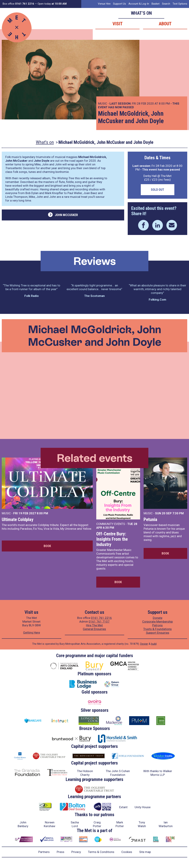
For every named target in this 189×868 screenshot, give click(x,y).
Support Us (119, 4)
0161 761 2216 (101, 618)
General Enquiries (94, 629)
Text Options (180, 4)
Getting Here (32, 633)
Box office (18, 4)
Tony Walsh (142, 824)
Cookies (127, 852)
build (154, 644)
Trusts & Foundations (157, 629)
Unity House (143, 807)
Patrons (157, 625)
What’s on (141, 13)
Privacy (76, 852)
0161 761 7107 (99, 622)
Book (47, 546)
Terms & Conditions (101, 852)
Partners (44, 852)
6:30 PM (108, 528)
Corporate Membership (157, 622)
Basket (156, 4)
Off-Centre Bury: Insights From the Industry (112, 539)
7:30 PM (178, 513)
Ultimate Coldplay (18, 519)
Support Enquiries (158, 633)
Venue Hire (104, 4)
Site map (145, 852)
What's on (45, 142)
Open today (52, 4)
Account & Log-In (139, 4)
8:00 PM (42, 513)
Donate (158, 618)
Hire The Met (94, 625)
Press (60, 852)
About (165, 24)
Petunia (150, 519)
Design (144, 644)
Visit (118, 24)
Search (166, 4)
